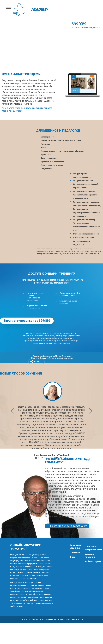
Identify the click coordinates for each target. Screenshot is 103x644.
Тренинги (75, 552)
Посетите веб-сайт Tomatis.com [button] (69, 526)
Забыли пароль (93, 561)
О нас (72, 557)
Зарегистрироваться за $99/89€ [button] (27, 321)
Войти (38, 362)
